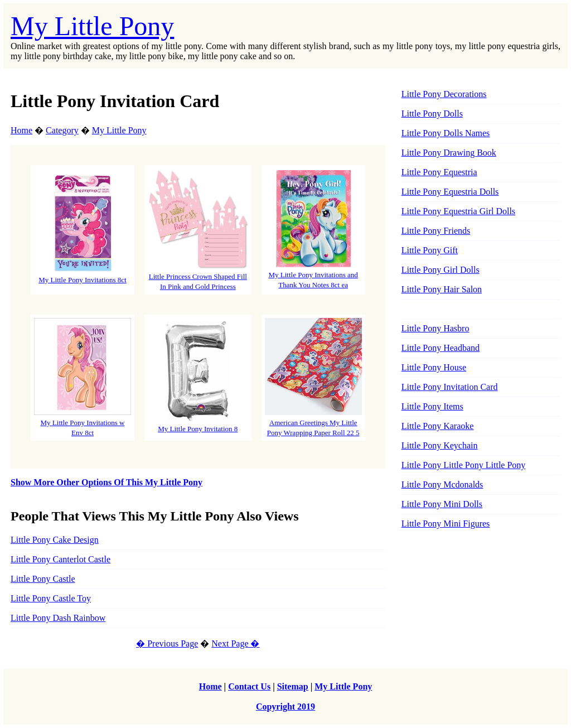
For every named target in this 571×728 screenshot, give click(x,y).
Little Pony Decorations (444, 94)
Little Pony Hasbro (435, 328)
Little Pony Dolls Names (446, 133)
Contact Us (249, 686)
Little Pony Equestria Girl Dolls (458, 211)
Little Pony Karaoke (438, 426)
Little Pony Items (432, 406)
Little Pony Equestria (439, 172)
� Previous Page (167, 643)
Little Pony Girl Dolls (441, 270)
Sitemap (293, 686)
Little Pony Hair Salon (442, 289)
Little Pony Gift (430, 250)
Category (62, 130)
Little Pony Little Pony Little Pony (464, 465)
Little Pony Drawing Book (449, 153)
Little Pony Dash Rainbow (58, 618)
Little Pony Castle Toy (51, 598)
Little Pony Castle (43, 579)
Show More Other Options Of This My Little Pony (107, 482)
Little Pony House (434, 367)
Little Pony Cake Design (55, 540)
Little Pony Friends (436, 231)
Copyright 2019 (285, 707)
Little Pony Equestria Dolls (450, 192)
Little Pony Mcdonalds (442, 484)
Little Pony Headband (441, 348)
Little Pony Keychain (440, 445)
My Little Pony (92, 26)
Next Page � (235, 643)
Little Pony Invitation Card (450, 387)
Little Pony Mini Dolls (442, 504)
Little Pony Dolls (432, 114)
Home (21, 130)
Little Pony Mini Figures (446, 524)
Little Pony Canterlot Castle (61, 559)
